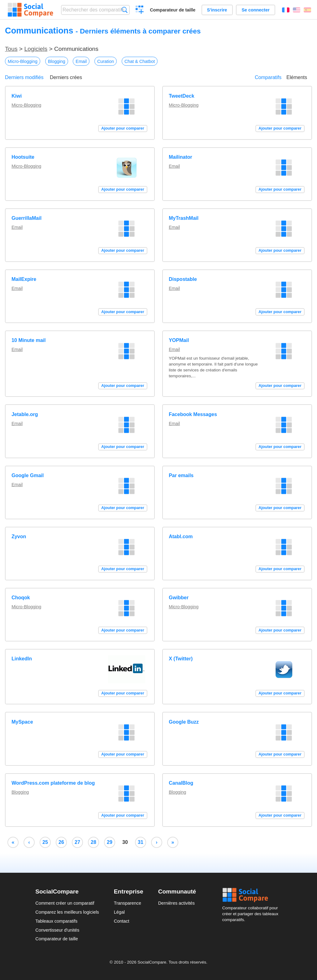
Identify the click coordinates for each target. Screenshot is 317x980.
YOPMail (179, 340)
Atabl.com (181, 537)
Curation (106, 61)
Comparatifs (268, 77)
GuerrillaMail (26, 218)
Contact (122, 921)
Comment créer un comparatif (65, 903)
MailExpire (24, 279)
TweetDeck (181, 96)
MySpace (22, 722)
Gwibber (179, 598)
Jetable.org (25, 414)
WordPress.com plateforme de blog (53, 783)
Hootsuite (23, 157)
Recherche (125, 10)
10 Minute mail (28, 340)
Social (252, 895)
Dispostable (183, 279)
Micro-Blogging (23, 61)
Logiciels (36, 49)
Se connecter (255, 10)
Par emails (181, 475)
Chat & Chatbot (140, 61)
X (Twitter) (181, 659)
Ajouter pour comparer (123, 128)
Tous (11, 49)
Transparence (128, 903)
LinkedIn (22, 659)
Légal (119, 912)
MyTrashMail (184, 218)
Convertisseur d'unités (57, 930)
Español (307, 10)
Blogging (57, 61)
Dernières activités (176, 903)
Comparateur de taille (173, 10)
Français (286, 10)
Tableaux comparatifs (56, 921)
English (297, 10)
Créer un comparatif (140, 11)
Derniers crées (66, 77)
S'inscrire (217, 10)
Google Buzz (184, 722)
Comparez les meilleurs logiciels (67, 912)
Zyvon (19, 537)
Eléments (297, 77)
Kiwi (17, 96)
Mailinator (180, 157)
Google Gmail (28, 475)
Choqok (21, 598)
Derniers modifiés (24, 77)
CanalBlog (181, 783)
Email (81, 61)
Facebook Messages (193, 414)
